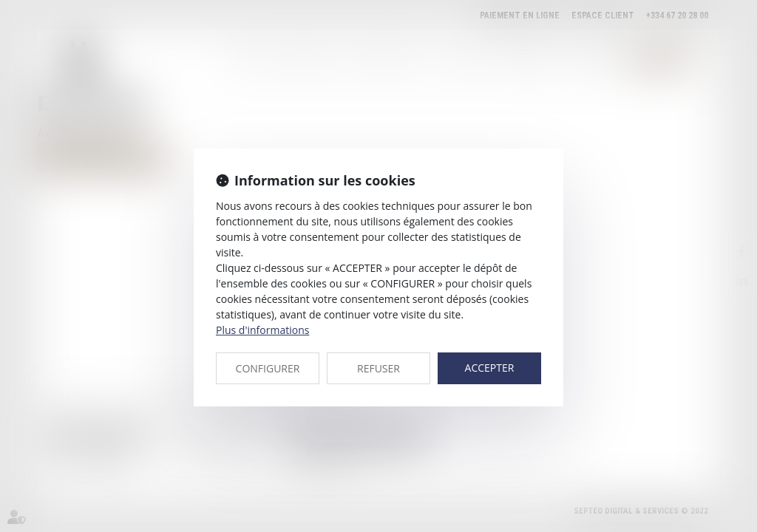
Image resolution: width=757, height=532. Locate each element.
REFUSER (378, 368)
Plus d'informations (262, 330)
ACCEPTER (490, 368)
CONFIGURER (268, 368)
